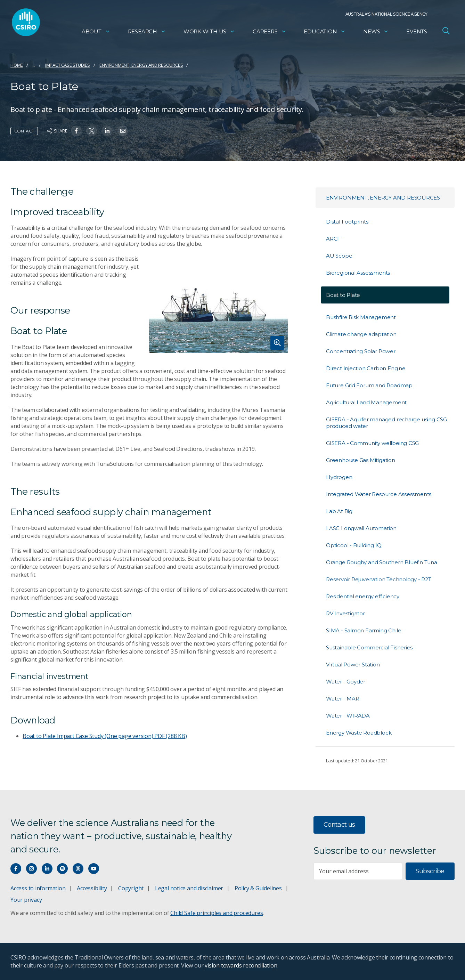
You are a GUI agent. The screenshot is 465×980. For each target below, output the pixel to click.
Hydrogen (339, 477)
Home (17, 65)
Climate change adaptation (361, 334)
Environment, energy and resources (141, 65)
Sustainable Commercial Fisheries (369, 647)
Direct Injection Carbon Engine (366, 368)
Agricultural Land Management (366, 402)
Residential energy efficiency (363, 596)
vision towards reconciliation (241, 965)
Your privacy (26, 900)
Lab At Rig (339, 511)
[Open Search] (446, 33)
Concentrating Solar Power (361, 351)
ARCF (333, 239)
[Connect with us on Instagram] (31, 869)
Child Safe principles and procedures (217, 913)
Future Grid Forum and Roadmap (369, 385)
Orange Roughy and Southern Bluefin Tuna (382, 562)
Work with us (209, 33)
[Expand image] (218, 304)
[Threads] (78, 869)
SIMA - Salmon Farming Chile (364, 630)
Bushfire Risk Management (361, 317)
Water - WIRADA (348, 716)
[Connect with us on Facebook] (16, 869)
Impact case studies (68, 65)
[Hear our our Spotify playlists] (62, 869)
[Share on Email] (123, 131)
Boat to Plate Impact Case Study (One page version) (105, 736)
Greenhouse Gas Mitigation (361, 460)
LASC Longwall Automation (361, 528)
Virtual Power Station (353, 665)
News (376, 33)
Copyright (131, 888)
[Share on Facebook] (76, 131)
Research (147, 33)
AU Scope (339, 256)
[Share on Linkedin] (107, 131)
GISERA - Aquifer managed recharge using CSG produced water (386, 423)
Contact (24, 131)
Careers (270, 33)
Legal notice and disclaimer (189, 888)
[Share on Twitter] (92, 131)
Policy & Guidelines (258, 888)
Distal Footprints (347, 222)
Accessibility (92, 888)
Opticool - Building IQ (354, 545)
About (96, 33)
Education (325, 33)
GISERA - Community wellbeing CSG (372, 443)
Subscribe (430, 871)
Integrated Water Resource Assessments (379, 494)
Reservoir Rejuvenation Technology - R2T (379, 579)
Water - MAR (343, 699)
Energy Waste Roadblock (359, 733)
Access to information (38, 888)
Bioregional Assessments (358, 273)
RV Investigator (345, 613)
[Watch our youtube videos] (94, 869)
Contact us (339, 825)
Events (417, 33)
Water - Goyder (346, 682)
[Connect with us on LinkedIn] (47, 869)
